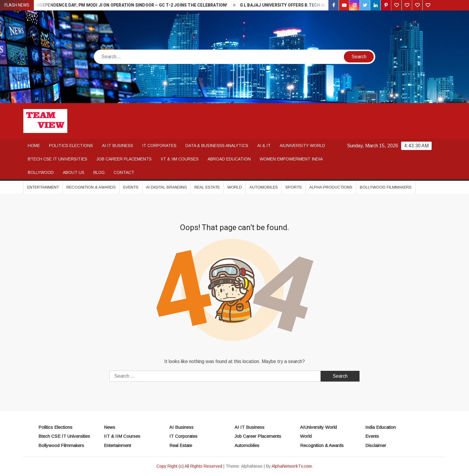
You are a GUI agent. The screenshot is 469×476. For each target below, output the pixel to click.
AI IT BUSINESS (118, 146)
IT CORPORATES (159, 146)
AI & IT (264, 146)
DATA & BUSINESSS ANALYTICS (217, 146)
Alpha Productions (331, 187)
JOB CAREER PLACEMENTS (124, 159)
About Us (74, 172)
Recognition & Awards (91, 187)
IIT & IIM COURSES (180, 159)
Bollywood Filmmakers (386, 187)
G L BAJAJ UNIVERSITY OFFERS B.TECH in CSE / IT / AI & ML (303, 5)
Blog (99, 172)
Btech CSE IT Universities (64, 436)
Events (131, 187)
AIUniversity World (318, 427)
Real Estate (207, 187)
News (109, 427)
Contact (124, 172)
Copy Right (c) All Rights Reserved (189, 466)
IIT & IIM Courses (122, 436)
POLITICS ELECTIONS (71, 146)
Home (34, 146)
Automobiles (264, 187)
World (235, 187)
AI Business (181, 427)
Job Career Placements (258, 436)
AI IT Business (249, 427)
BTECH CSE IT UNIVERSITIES (58, 159)
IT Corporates (183, 436)
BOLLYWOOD (41, 172)
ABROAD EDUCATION (229, 159)
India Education (380, 427)
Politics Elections (55, 427)
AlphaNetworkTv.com (292, 466)
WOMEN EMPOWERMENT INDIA (291, 159)
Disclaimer (376, 445)
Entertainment (43, 187)
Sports (294, 187)
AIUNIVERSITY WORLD (302, 146)
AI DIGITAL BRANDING (166, 187)
